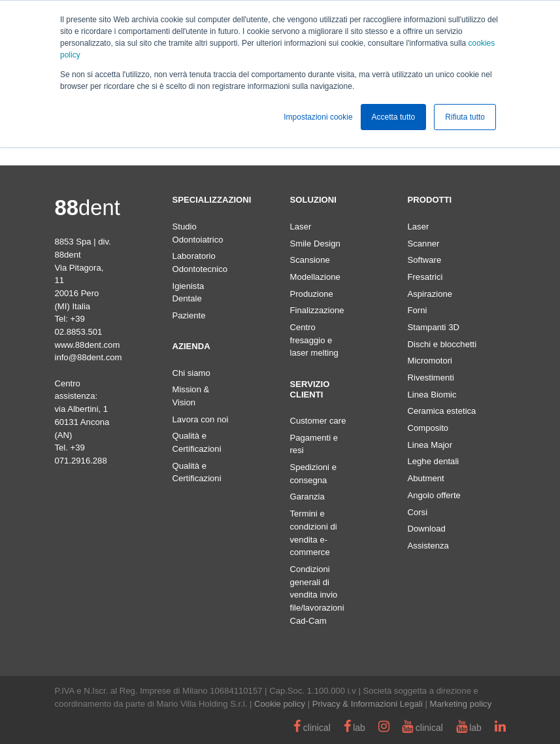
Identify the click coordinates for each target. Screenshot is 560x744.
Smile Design (315, 244)
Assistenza (428, 546)
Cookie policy (280, 704)
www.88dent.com (88, 345)
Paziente (189, 315)
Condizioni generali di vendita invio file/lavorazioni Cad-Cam (317, 595)
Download (427, 529)
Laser (301, 227)
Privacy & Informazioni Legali (368, 704)
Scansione (310, 260)
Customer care (318, 421)
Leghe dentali (434, 461)
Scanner (424, 244)
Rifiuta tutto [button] (465, 117)
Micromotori (430, 361)
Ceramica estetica (442, 411)
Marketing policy (461, 704)
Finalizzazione (317, 310)
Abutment (426, 478)
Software (425, 260)
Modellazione (315, 277)
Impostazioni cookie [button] (318, 117)
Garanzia (307, 497)
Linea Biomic (432, 395)
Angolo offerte (434, 495)
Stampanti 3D (434, 327)
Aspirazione (430, 294)
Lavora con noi (201, 419)
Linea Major (430, 445)
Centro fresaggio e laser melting (314, 340)
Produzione (312, 294)
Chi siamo (191, 373)
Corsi (418, 512)
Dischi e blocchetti (442, 344)
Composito (428, 428)
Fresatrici (425, 277)
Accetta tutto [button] (394, 117)
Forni (418, 310)
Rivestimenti (431, 378)
